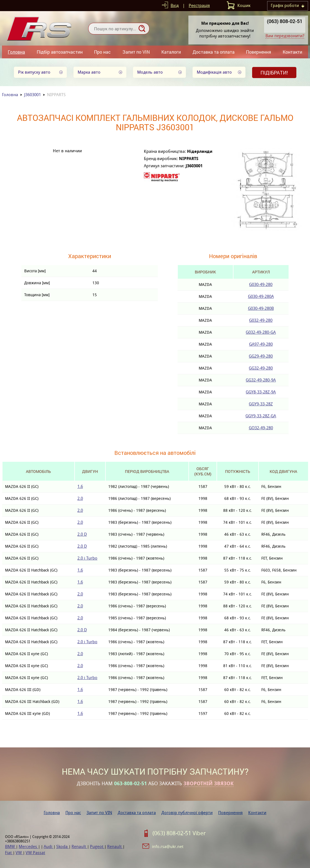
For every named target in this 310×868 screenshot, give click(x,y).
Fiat (9, 853)
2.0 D (82, 534)
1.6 (80, 486)
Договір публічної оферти (187, 813)
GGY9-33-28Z (261, 404)
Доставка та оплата (214, 52)
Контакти (292, 52)
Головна (16, 52)
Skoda (62, 846)
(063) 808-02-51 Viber (179, 833)
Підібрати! (274, 73)
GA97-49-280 (261, 344)
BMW (10, 846)
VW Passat (35, 853)
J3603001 (33, 95)
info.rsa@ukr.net (168, 846)
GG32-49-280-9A (261, 380)
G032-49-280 (261, 320)
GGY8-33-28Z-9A (261, 392)
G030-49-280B (261, 308)
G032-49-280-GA (261, 332)
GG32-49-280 (261, 368)
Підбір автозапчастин (60, 52)
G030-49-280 (261, 284)
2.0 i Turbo (87, 558)
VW (19, 853)
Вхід (175, 5)
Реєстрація (199, 5)
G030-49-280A (261, 296)
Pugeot (97, 846)
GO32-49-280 (261, 428)
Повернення (259, 52)
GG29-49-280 (261, 356)
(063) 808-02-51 (285, 21)
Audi (49, 846)
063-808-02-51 (131, 784)
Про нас (102, 52)
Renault (79, 846)
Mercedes (28, 846)
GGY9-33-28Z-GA (261, 416)
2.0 (80, 498)
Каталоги (171, 52)
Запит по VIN (136, 52)
